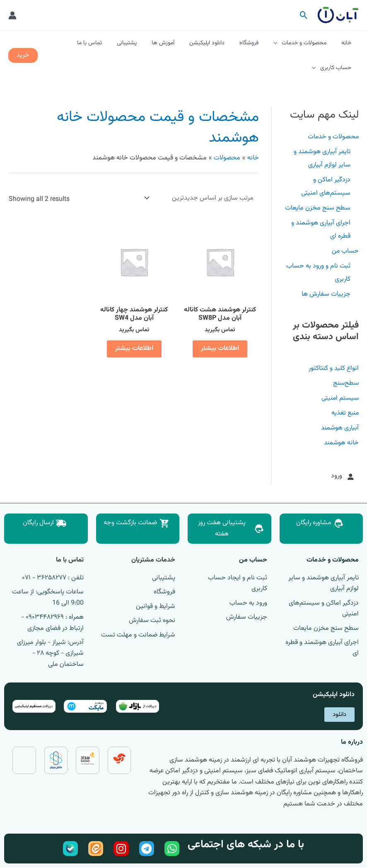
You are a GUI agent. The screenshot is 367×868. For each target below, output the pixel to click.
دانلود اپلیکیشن (219, 43)
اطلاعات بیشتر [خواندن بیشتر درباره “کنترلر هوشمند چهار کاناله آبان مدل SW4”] (134, 348)
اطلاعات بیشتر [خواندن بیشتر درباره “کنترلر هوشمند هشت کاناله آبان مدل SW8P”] (220, 348)
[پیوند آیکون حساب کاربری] (12, 15)
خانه (348, 43)
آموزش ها (178, 43)
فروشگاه (257, 43)
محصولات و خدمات (309, 43)
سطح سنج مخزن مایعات (318, 208)
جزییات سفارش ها (326, 294)
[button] (304, 15)
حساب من (345, 251)
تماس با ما (111, 43)
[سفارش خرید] (200, 198)
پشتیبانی (145, 43)
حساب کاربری (337, 68)
